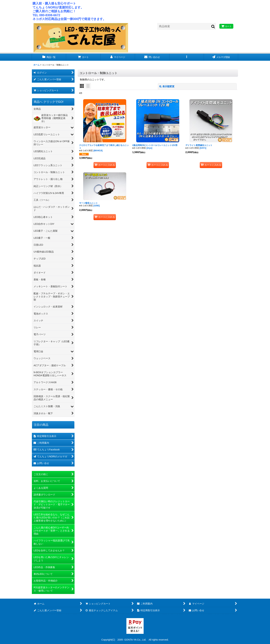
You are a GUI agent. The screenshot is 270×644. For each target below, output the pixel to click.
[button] (187, 57)
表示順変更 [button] (167, 86)
